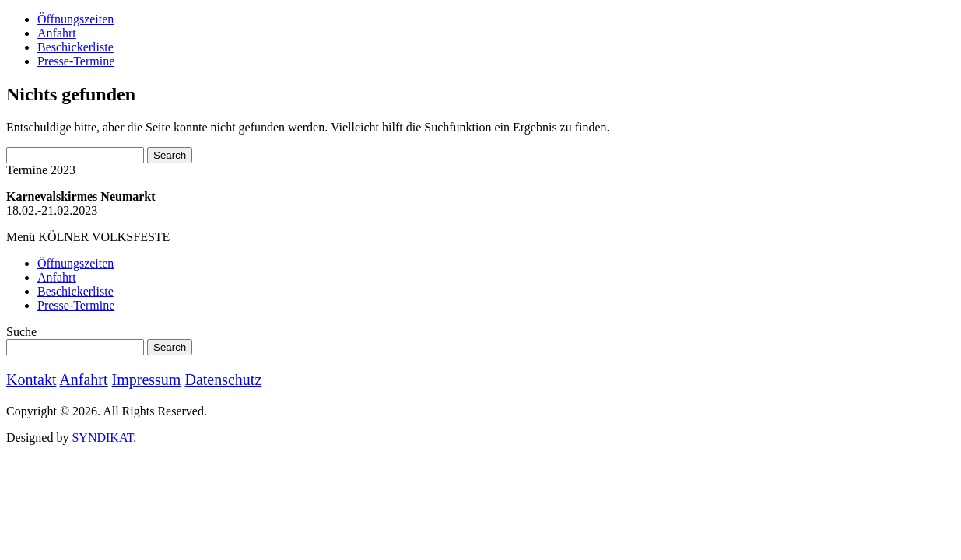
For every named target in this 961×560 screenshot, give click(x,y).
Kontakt (31, 380)
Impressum (147, 380)
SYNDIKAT (102, 437)
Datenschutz (223, 380)
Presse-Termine (76, 61)
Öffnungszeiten (75, 19)
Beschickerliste (75, 47)
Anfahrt (57, 33)
